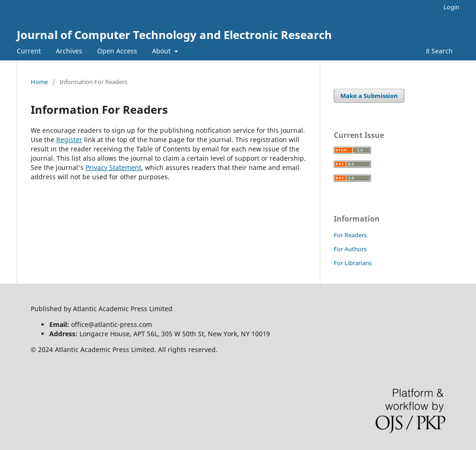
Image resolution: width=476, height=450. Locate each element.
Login (451, 7)
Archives (69, 51)
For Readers (350, 235)
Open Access (117, 51)
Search (439, 51)
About (162, 51)
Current (29, 51)
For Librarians (353, 263)
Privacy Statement (113, 167)
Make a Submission (369, 96)
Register (69, 140)
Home (39, 82)
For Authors (350, 249)
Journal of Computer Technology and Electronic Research (174, 35)
